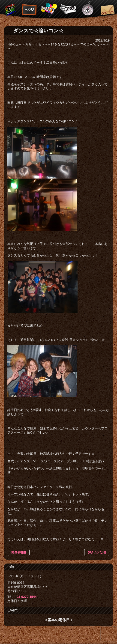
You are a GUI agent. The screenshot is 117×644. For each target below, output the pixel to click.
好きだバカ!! (97, 552)
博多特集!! (19, 552)
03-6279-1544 (27, 597)
